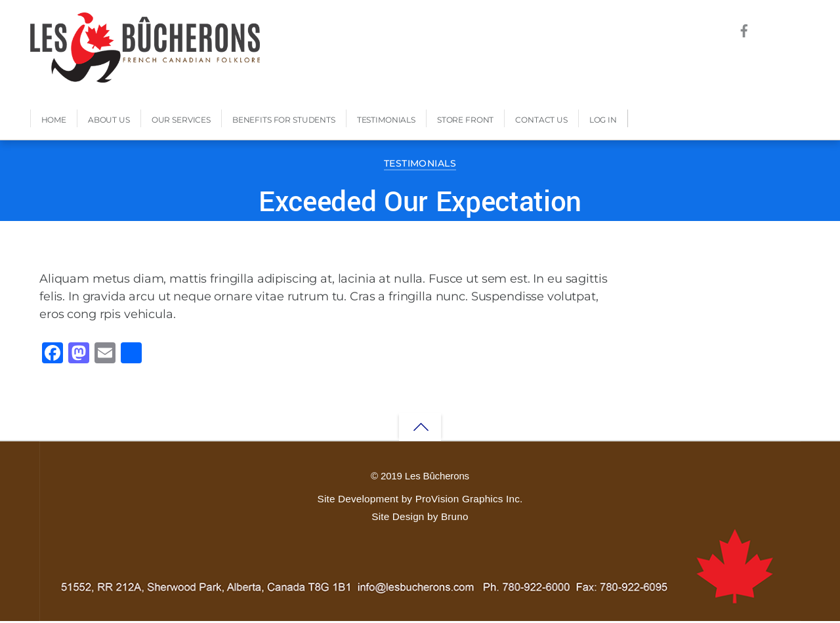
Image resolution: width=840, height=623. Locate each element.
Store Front (465, 122)
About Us (109, 122)
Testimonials (386, 122)
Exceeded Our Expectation (420, 204)
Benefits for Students (284, 122)
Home (54, 122)
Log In (603, 122)
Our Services (181, 122)
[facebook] (744, 29)
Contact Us (541, 122)
